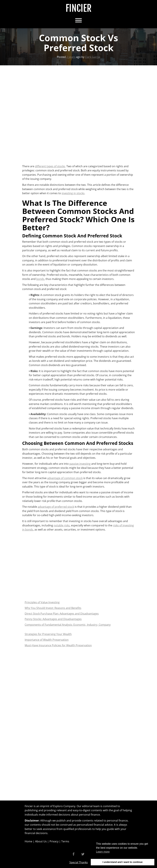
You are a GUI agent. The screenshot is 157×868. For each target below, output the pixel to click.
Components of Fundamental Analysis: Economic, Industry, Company (68, 625)
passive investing (80, 464)
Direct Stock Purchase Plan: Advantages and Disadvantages (62, 614)
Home (28, 841)
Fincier (78, 8)
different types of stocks (50, 166)
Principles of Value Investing (42, 602)
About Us (41, 841)
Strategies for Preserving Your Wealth (48, 634)
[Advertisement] (57, 87)
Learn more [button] (103, 852)
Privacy (54, 841)
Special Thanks (79, 862)
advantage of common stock (65, 478)
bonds (40, 279)
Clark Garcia (92, 57)
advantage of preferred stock (56, 507)
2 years (71, 57)
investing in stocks (73, 193)
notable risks (62, 525)
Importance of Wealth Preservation (47, 640)
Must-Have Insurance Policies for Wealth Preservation (58, 645)
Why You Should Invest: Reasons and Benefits (53, 608)
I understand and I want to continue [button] (123, 862)
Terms (65, 841)
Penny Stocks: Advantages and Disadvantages (53, 619)
